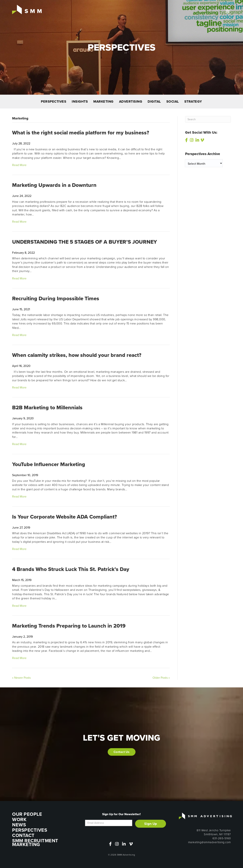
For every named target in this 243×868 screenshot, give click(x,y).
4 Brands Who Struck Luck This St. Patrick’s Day (71, 569)
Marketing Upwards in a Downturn (54, 185)
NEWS (19, 825)
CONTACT (23, 835)
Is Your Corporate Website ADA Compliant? (65, 517)
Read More (19, 165)
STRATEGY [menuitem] (193, 101)
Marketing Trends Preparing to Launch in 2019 (69, 626)
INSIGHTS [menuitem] (80, 101)
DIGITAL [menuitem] (154, 101)
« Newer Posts (21, 678)
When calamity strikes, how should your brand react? (77, 355)
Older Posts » (161, 678)
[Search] (208, 119)
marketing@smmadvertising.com (210, 842)
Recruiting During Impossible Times (56, 298)
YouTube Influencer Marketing (49, 464)
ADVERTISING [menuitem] (131, 101)
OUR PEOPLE (27, 814)
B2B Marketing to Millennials (47, 407)
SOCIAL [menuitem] (173, 101)
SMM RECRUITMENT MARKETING (35, 843)
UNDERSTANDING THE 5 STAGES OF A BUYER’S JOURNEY (85, 242)
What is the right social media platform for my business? (81, 133)
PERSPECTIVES (30, 830)
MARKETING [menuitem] (103, 101)
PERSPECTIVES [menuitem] (54, 101)
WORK (19, 819)
